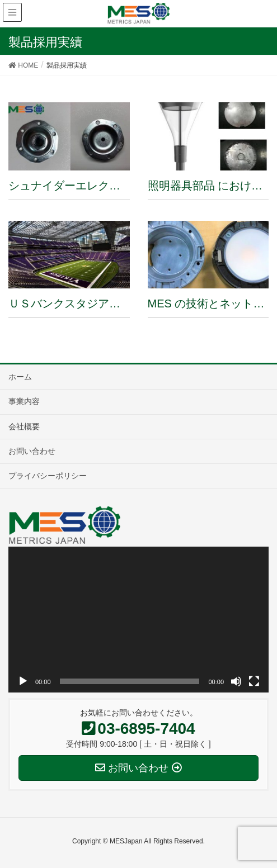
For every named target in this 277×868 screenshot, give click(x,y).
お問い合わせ (32, 451)
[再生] (23, 681)
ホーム (20, 377)
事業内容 (24, 401)
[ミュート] (236, 681)
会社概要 (24, 426)
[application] (138, 620)
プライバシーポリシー (48, 476)
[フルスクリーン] (254, 681)
